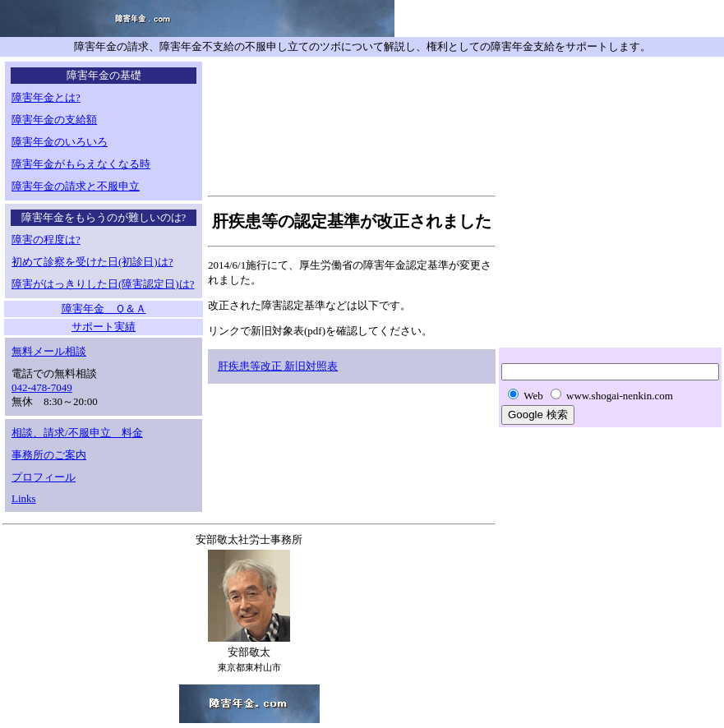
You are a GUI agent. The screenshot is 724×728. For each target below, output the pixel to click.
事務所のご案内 (49, 455)
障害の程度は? (46, 240)
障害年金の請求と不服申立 (76, 186)
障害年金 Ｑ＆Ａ (104, 309)
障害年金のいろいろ (60, 142)
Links (24, 498)
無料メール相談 (49, 351)
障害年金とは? (46, 97)
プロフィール (44, 477)
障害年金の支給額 (54, 120)
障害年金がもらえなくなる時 (81, 164)
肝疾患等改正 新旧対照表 (278, 366)
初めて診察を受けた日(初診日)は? (92, 262)
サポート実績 (104, 327)
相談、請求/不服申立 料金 (77, 433)
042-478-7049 (42, 387)
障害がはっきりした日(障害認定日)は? (103, 284)
